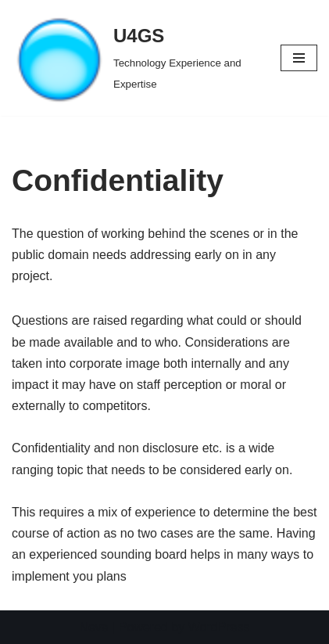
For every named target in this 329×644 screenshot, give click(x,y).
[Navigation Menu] (299, 58)
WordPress (219, 627)
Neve (93, 627)
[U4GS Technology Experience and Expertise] (134, 58)
